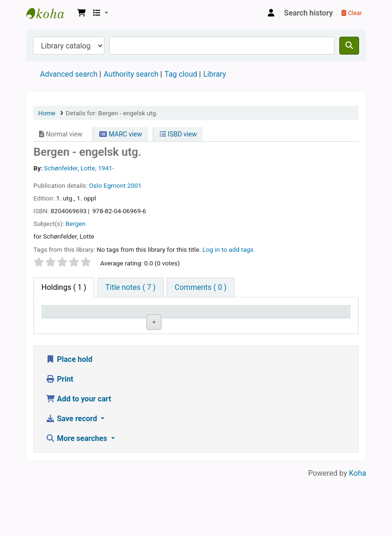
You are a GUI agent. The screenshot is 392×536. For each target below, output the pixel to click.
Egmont (115, 185)
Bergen (76, 224)
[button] (81, 13)
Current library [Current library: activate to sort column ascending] (103, 320)
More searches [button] (77, 495)
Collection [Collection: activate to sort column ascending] (151, 324)
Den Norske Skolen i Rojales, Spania (50, 13)
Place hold (69, 416)
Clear (352, 13)
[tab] (131, 288)
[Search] (349, 46)
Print (60, 436)
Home (47, 113)
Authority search (131, 74)
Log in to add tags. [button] (229, 249)
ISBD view (178, 134)
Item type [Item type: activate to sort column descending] (62, 324)
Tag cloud (181, 74)
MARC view (120, 134)
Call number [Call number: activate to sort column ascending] (192, 320)
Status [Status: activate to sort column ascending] (278, 324)
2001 (134, 185)
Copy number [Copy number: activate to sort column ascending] (236, 320)
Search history (309, 13)
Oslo (95, 185)
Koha (358, 530)
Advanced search (69, 74)
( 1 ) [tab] (64, 287)
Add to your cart (78, 456)
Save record (72, 476)
